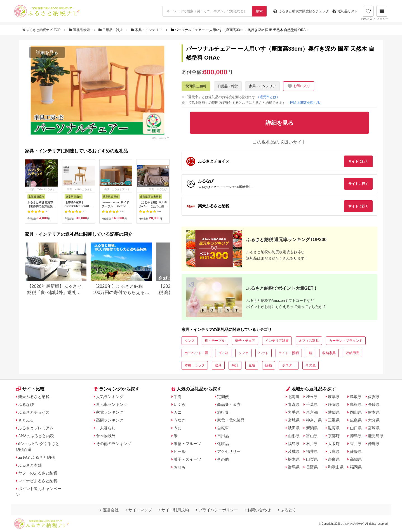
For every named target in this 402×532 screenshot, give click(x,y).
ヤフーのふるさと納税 (38, 473)
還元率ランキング (112, 404)
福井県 (312, 451)
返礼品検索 (80, 30)
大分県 (374, 420)
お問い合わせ (258, 510)
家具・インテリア (147, 30)
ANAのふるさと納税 (36, 436)
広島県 (356, 420)
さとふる (26, 420)
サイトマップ (139, 510)
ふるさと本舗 (30, 465)
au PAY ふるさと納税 (37, 457)
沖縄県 (374, 444)
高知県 (356, 459)
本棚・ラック (195, 365)
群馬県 (294, 467)
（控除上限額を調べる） (305, 103)
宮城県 (294, 420)
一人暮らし (106, 428)
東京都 (312, 412)
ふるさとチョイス (34, 412)
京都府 (334, 436)
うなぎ (180, 420)
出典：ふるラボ (160, 138)
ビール (180, 451)
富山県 (312, 436)
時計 (235, 365)
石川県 (312, 444)
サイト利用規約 (174, 510)
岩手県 (294, 412)
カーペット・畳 (196, 353)
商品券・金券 (229, 404)
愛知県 (334, 412)
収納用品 (352, 353)
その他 (311, 365)
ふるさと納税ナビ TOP (42, 30)
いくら (180, 404)
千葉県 (312, 404)
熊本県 (374, 412)
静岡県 (334, 404)
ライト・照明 (289, 353)
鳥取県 (356, 397)
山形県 (294, 436)
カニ (178, 412)
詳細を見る (47, 52)
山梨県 (312, 459)
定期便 (223, 397)
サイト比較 (30, 389)
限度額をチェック (301, 11)
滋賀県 (334, 428)
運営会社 (109, 510)
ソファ (243, 353)
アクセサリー (229, 451)
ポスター (289, 365)
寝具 (218, 365)
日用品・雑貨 (111, 30)
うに (178, 428)
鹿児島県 (376, 436)
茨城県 (294, 451)
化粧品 (223, 444)
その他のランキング (114, 444)
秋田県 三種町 (196, 86)
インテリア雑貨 (277, 341)
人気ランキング (110, 397)
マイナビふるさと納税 (38, 481)
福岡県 (356, 467)
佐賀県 (374, 397)
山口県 (356, 428)
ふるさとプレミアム (36, 428)
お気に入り (368, 13)
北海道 (294, 397)
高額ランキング (110, 420)
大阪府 (334, 444)
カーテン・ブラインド (346, 341)
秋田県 (294, 428)
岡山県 (356, 412)
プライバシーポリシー (217, 510)
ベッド (264, 353)
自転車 (223, 428)
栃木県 (294, 459)
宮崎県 (374, 428)
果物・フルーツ (187, 444)
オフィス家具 (309, 341)
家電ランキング (110, 412)
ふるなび (26, 404)
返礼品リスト (345, 11)
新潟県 (312, 428)
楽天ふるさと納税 (34, 397)
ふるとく (287, 510)
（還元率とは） (268, 97)
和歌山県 (336, 467)
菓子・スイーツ (187, 459)
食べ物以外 (106, 436)
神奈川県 (314, 420)
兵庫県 (334, 451)
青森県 (294, 404)
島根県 (356, 404)
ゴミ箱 (223, 353)
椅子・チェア (245, 341)
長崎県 (374, 404)
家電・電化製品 (231, 420)
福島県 (294, 444)
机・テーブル (215, 341)
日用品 (223, 436)
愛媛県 (356, 451)
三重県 (334, 420)
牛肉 (178, 397)
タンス (190, 341)
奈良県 (334, 459)
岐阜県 (334, 397)
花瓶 (252, 365)
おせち (180, 467)
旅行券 (223, 412)
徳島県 (356, 436)
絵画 (269, 365)
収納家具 (329, 353)
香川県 (356, 444)
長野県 (312, 467)
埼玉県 (312, 397)
